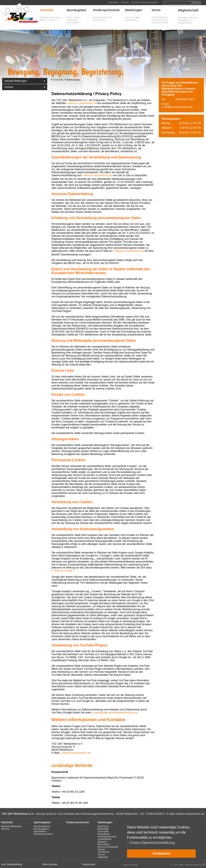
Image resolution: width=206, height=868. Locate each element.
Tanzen (101, 849)
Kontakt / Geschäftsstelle (145, 2)
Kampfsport (104, 834)
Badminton (103, 826)
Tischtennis (104, 852)
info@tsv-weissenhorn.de (129, 251)
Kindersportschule (106, 10)
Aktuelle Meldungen (16, 81)
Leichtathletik (105, 839)
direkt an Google (63, 571)
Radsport (102, 842)
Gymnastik (103, 831)
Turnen (101, 855)
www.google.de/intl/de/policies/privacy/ (116, 713)
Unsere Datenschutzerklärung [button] (152, 843)
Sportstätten (40, 831)
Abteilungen (134, 10)
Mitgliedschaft (188, 10)
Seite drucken (50, 864)
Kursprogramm (42, 829)
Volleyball (103, 857)
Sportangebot (76, 10)
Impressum (89, 864)
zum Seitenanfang (11, 864)
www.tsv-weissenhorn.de (83, 103)
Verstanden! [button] (161, 853)
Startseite (113, 2)
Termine (9, 87)
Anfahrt (125, 2)
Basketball (103, 829)
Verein (156, 10)
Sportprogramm (42, 826)
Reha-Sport (104, 844)
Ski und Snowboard (108, 847)
